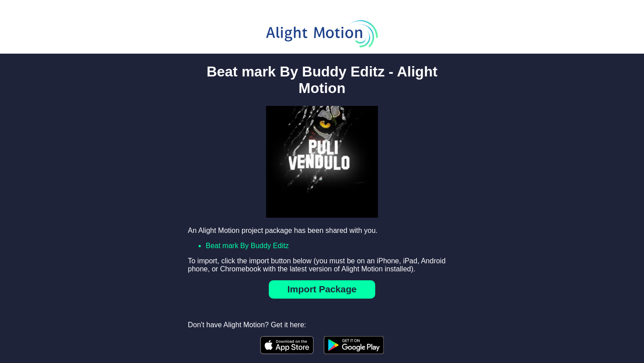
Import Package (322, 289)
